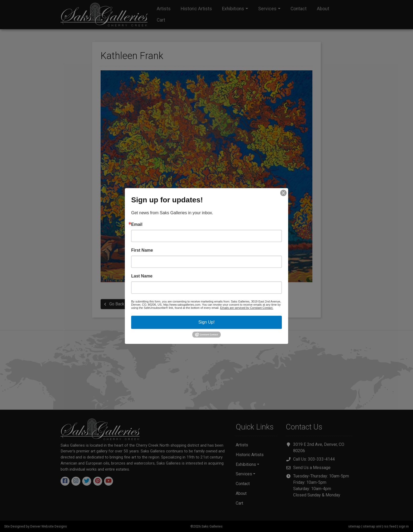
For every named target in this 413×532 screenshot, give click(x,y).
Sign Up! (206, 322)
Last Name (142, 276)
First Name (142, 250)
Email (137, 224)
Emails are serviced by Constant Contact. (247, 308)
